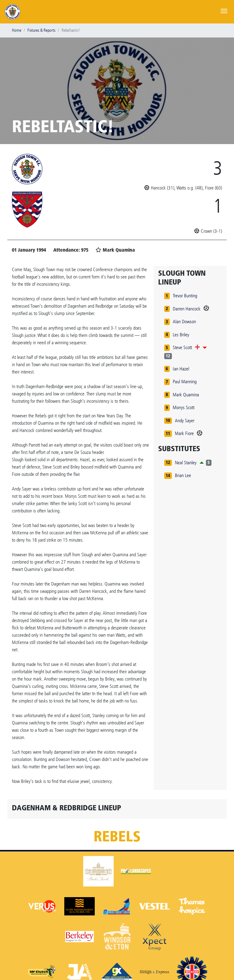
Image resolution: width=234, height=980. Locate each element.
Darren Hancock (187, 309)
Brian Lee (183, 475)
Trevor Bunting (185, 296)
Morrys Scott (184, 407)
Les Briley (181, 335)
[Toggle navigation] (224, 10)
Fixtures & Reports (41, 30)
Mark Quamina (186, 395)
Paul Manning (185, 382)
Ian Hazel (181, 369)
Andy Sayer (185, 421)
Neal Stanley (186, 463)
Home (17, 30)
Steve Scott (182, 347)
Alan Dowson (184, 322)
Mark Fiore (184, 433)
